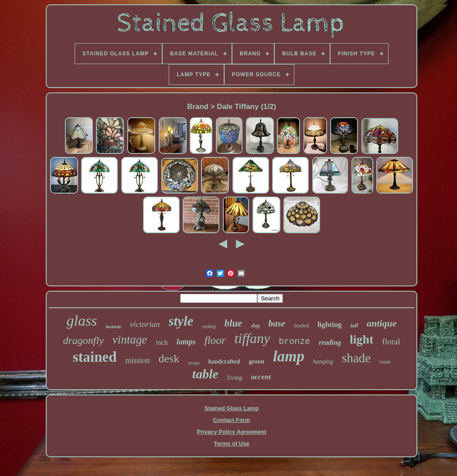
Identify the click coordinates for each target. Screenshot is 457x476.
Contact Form (232, 420)
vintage (130, 340)
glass (82, 321)
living (235, 377)
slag (255, 326)
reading (330, 342)
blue (234, 323)
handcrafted (224, 362)
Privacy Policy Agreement (231, 432)
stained (95, 357)
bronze (294, 342)
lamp (289, 356)
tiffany (252, 338)
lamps (186, 342)
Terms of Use (231, 444)
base (277, 323)
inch (162, 342)
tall (354, 325)
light (362, 339)
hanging (323, 362)
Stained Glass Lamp (232, 408)
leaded (301, 325)
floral (391, 342)
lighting (330, 325)
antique (382, 323)
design (194, 363)
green (257, 361)
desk (169, 359)
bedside (113, 326)
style (181, 321)
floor (215, 340)
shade (356, 358)
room (385, 362)
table (205, 374)
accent (261, 377)
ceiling (209, 326)
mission (138, 360)
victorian (145, 324)
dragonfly (83, 340)
